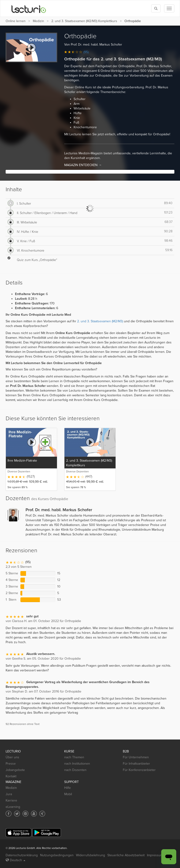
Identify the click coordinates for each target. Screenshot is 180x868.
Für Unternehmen (136, 757)
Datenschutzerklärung (22, 855)
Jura (9, 794)
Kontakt (11, 776)
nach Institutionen (77, 764)
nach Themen (74, 757)
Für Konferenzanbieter (139, 770)
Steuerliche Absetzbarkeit (126, 855)
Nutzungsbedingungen (57, 855)
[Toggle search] (156, 8)
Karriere (11, 800)
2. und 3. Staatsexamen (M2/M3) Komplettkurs (84, 21)
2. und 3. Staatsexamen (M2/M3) (100, 321)
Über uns (12, 757)
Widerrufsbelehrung (90, 855)
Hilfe (67, 788)
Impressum (155, 855)
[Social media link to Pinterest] (25, 814)
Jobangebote (15, 770)
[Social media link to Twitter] (17, 814)
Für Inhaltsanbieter (136, 764)
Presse (11, 764)
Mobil (68, 794)
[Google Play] (47, 833)
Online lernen (16, 21)
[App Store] (19, 833)
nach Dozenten (75, 770)
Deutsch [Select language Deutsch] (15, 860)
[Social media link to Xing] (42, 814)
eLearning (13, 807)
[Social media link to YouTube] (34, 814)
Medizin (38, 21)
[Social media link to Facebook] (9, 814)
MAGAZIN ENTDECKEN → (83, 165)
